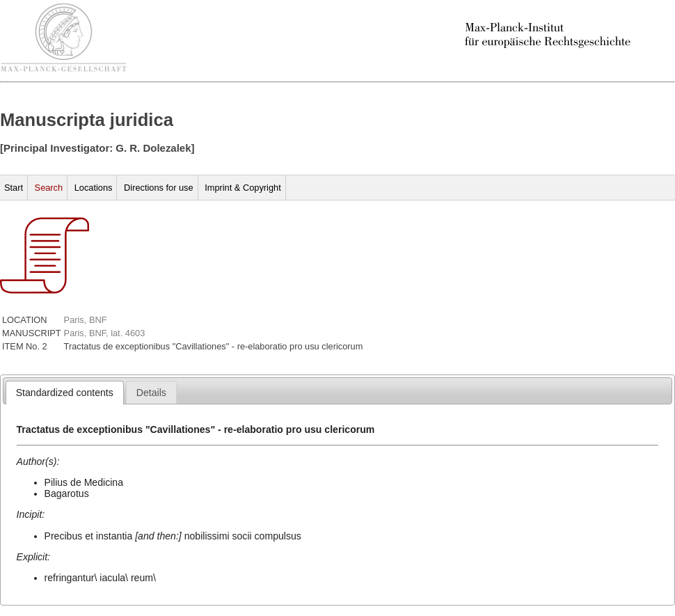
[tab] (65, 393)
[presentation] (65, 393)
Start (14, 188)
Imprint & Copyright (243, 188)
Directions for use (159, 188)
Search (49, 188)
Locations (94, 188)
